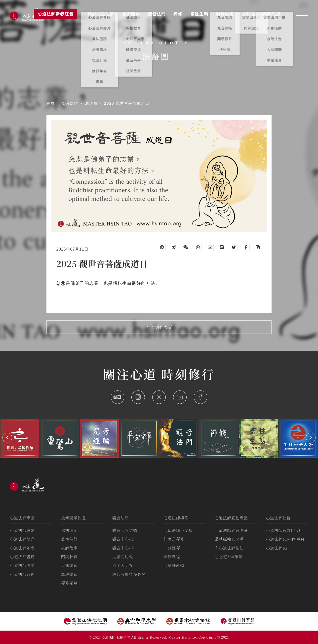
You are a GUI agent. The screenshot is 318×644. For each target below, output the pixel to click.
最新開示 (131, 14)
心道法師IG (277, 548)
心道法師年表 (22, 548)
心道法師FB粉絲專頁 (285, 539)
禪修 (178, 14)
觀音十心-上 (123, 539)
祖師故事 (69, 548)
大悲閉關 (69, 565)
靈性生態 (69, 539)
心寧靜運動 (174, 565)
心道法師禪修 (176, 518)
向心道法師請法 (229, 548)
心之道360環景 (229, 557)
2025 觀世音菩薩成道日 (127, 103)
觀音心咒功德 (125, 530)
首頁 (51, 103)
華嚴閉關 (69, 574)
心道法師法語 (22, 565)
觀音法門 (121, 518)
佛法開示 (69, 530)
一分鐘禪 (172, 548)
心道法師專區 (22, 518)
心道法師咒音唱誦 (231, 530)
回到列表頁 (160, 327)
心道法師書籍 (22, 557)
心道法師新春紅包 (56, 14)
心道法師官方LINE (284, 530)
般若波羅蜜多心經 (129, 574)
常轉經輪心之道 (229, 539)
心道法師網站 (22, 530)
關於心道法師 (101, 14)
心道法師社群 (278, 518)
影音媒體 (71, 103)
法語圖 (92, 103)
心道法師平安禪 (178, 530)
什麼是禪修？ (176, 539)
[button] (7, 438)
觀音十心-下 (123, 548)
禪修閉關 (69, 583)
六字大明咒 (123, 565)
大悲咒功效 (123, 557)
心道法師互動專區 (231, 518)
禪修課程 (172, 557)
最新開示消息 (74, 518)
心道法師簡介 (22, 539)
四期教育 (69, 557)
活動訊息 (272, 14)
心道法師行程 (22, 574)
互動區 (248, 14)
